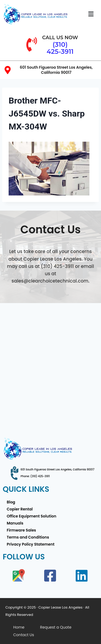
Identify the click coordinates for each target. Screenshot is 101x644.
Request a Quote (56, 627)
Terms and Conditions (28, 537)
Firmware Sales (21, 530)
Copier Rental (20, 509)
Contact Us (24, 635)
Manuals (15, 523)
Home (19, 627)
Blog (11, 502)
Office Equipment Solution (32, 516)
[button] (91, 14)
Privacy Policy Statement (31, 544)
